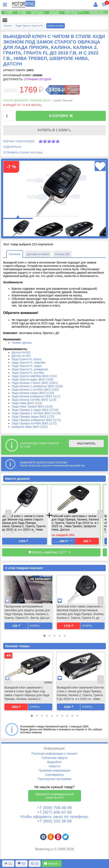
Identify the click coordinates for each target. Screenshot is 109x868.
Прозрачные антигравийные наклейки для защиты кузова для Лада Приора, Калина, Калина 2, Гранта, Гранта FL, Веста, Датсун (27, 612)
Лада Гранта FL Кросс (27, 359)
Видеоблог (55, 762)
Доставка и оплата (38, 254)
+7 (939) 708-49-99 (54, 808)
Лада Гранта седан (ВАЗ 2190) (32, 379)
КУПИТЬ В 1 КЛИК (55, 130)
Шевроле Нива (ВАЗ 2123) (30, 427)
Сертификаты (54, 775)
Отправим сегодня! (37, 79)
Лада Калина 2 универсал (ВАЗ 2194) (37, 386)
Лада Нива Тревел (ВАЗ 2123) (32, 406)
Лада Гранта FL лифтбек (28, 363)
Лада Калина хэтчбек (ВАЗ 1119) (34, 400)
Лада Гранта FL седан (27, 366)
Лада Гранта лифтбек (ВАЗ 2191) (34, 376)
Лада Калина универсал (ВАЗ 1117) (36, 396)
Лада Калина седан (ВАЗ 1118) (33, 393)
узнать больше (63, 100)
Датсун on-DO (21, 356)
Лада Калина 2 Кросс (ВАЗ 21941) (35, 383)
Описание (15, 254)
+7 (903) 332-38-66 (54, 821)
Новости (54, 766)
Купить (35, 626)
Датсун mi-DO (21, 352)
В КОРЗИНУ (61, 116)
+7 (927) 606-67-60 (54, 812)
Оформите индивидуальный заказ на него (54, 796)
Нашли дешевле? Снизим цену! (27, 100)
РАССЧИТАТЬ (86, 444)
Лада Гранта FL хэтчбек (28, 373)
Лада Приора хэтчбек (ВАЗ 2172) (34, 423)
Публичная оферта (55, 758)
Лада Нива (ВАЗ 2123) (27, 403)
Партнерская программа (54, 779)
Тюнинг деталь (22, 343)
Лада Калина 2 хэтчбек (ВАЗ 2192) (35, 390)
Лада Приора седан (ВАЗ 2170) (33, 417)
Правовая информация (54, 770)
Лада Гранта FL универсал (30, 369)
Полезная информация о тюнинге (54, 754)
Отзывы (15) (62, 254)
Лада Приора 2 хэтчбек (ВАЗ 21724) (36, 413)
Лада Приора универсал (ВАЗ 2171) (36, 420)
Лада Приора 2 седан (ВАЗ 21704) (35, 410)
